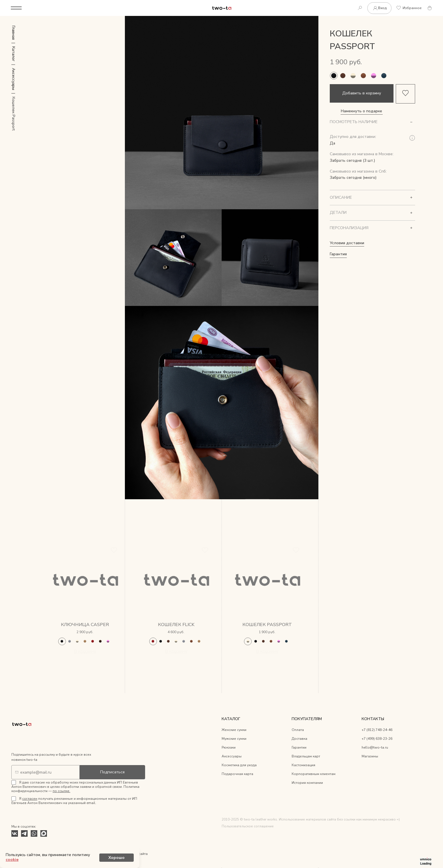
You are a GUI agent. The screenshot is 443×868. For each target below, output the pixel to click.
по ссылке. (61, 792)
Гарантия (338, 254)
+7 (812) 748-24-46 (377, 730)
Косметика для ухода (239, 766)
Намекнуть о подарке (361, 111)
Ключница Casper (85, 625)
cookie (97, 858)
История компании (307, 783)
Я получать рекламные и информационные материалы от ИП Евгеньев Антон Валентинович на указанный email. (74, 801)
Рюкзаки (229, 748)
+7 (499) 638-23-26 (377, 739)
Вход (379, 8)
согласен (30, 799)
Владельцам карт (306, 757)
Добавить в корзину (361, 93)
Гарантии (299, 748)
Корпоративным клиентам (314, 774)
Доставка (299, 739)
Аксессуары (232, 757)
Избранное (409, 8)
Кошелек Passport (267, 625)
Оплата (298, 730)
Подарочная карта (237, 774)
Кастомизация (303, 766)
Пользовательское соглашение (248, 827)
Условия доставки (347, 243)
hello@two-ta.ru (375, 748)
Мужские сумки (234, 739)
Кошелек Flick (176, 625)
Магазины (370, 757)
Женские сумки (234, 730)
